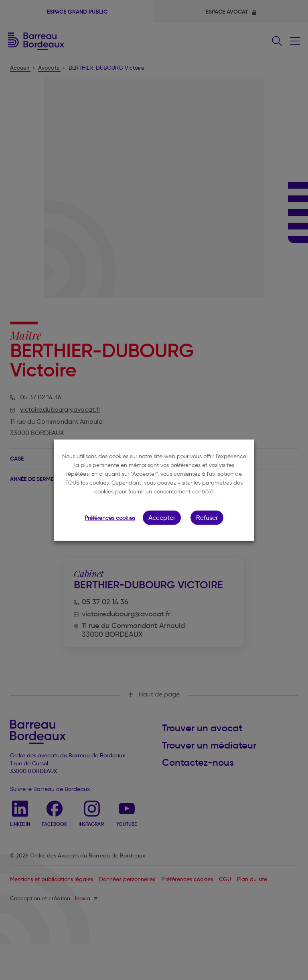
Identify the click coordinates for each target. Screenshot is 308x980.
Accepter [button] (162, 517)
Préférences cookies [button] (110, 518)
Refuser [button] (207, 517)
